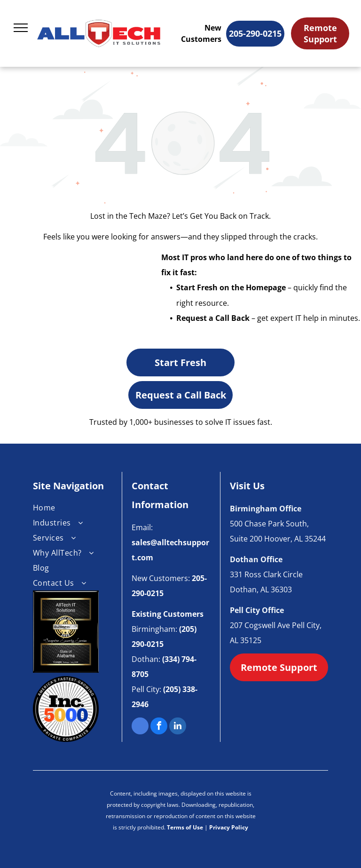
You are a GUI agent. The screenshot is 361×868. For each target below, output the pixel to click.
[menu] (21, 28)
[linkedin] (178, 727)
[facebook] (159, 727)
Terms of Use (185, 827)
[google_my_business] (140, 727)
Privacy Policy (229, 827)
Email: (142, 527)
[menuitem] (73, 508)
